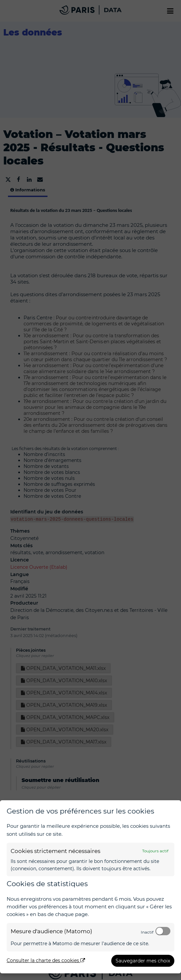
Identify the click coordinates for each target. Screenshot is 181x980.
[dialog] (90, 887)
